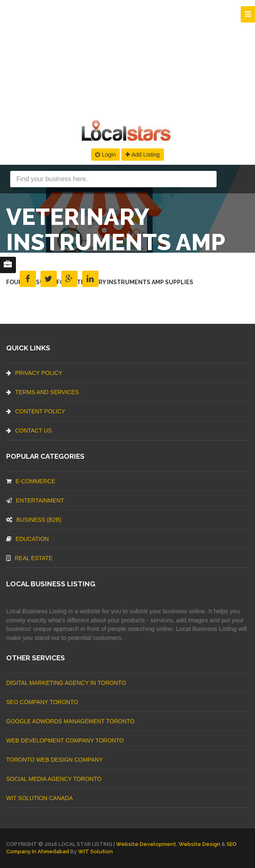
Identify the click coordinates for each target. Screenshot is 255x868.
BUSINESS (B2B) (34, 520)
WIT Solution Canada (39, 798)
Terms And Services (42, 392)
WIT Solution (95, 851)
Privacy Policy (34, 373)
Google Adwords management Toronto (70, 721)
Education (27, 539)
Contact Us (29, 431)
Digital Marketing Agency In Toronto (66, 683)
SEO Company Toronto (42, 702)
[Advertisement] (127, 57)
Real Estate (29, 558)
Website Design (199, 844)
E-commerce (31, 481)
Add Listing (142, 155)
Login (105, 155)
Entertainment (35, 500)
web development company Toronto (65, 740)
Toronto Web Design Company (54, 760)
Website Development (146, 844)
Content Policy (36, 411)
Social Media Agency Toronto (54, 779)
